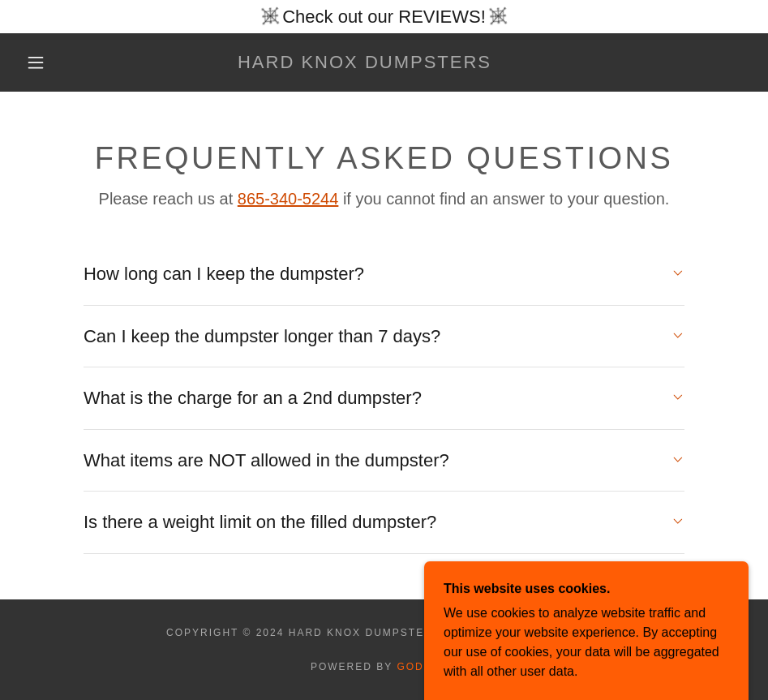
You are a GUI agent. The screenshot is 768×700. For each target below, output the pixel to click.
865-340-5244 (288, 199)
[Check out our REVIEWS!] (384, 17)
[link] (365, 64)
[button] (36, 62)
